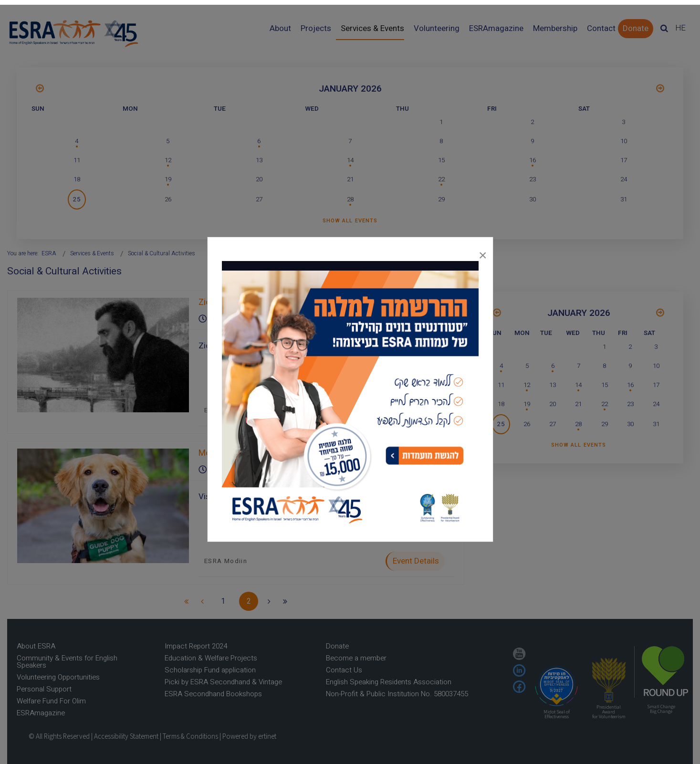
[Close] (483, 253)
